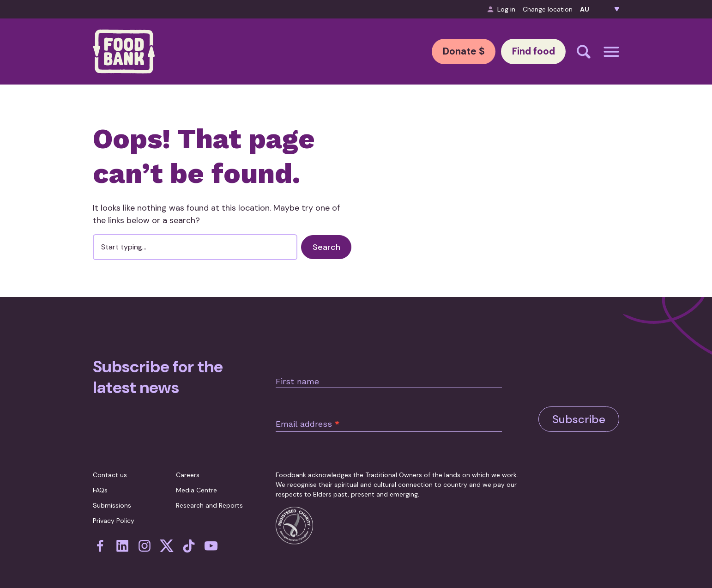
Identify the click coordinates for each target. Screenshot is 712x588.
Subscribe (579, 407)
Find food (528, 52)
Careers (188, 473)
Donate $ (447, 52)
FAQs (100, 488)
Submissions (112, 503)
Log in (501, 9)
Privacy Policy (114, 518)
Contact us (110, 473)
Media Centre (196, 488)
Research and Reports (209, 503)
